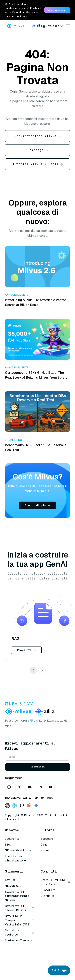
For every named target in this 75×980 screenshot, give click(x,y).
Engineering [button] (13, 440)
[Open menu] (68, 26)
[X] (19, 787)
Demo (44, 845)
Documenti (12, 839)
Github (47, 896)
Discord (48, 890)
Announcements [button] (17, 295)
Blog (8, 845)
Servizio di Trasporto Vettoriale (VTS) (20, 920)
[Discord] (30, 787)
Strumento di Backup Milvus (20, 908)
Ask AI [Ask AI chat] (59, 970)
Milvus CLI (15, 886)
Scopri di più (38, 505)
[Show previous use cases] (33, 670)
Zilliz (10, 726)
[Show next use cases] (42, 670)
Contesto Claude (19, 940)
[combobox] (53, 26)
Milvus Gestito (18, 850)
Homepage (38, 150)
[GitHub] (9, 787)
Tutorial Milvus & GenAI (38, 164)
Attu (10, 880)
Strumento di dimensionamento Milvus (17, 896)
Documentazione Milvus (38, 136)
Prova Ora (26, 650)
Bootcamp (47, 839)
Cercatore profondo (20, 932)
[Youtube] (51, 787)
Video (47, 850)
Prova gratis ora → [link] (57, 10)
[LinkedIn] (40, 787)
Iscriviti (38, 767)
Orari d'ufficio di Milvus (55, 882)
